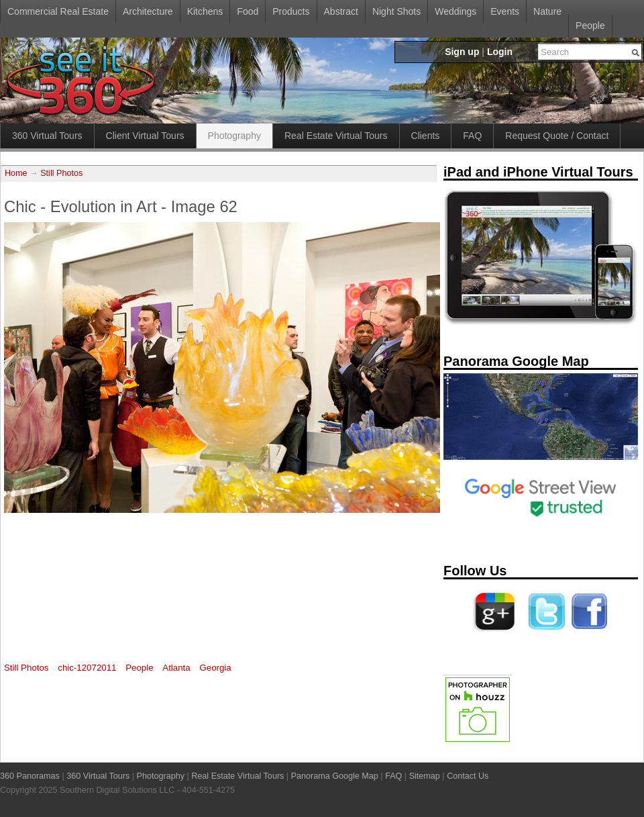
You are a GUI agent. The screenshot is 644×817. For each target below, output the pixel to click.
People (590, 26)
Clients (426, 136)
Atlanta (176, 668)
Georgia (215, 668)
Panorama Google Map (335, 776)
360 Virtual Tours (47, 136)
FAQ (472, 136)
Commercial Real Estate (58, 11)
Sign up (462, 52)
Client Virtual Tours (145, 136)
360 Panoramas (30, 776)
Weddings (455, 11)
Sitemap (425, 776)
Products (291, 11)
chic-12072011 (87, 668)
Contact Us (468, 776)
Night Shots (396, 11)
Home (16, 173)
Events (505, 11)
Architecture (148, 11)
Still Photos (61, 173)
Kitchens (205, 11)
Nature (547, 11)
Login (500, 52)
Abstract (341, 11)
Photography (234, 136)
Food (248, 11)
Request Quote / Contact (557, 136)
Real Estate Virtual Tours (336, 136)
